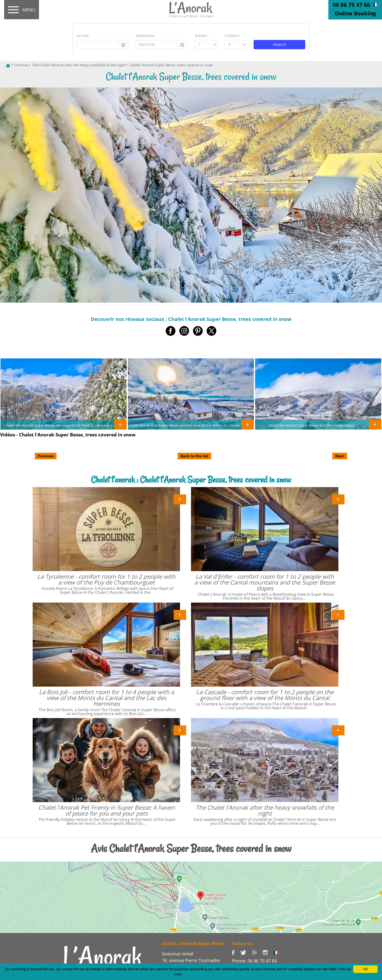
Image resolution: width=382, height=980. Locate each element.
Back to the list (194, 456)
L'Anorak (21, 65)
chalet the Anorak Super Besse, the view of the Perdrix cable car (57, 425)
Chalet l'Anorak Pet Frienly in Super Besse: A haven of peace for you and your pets (106, 810)
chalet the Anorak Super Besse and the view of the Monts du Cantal (184, 425)
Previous (46, 456)
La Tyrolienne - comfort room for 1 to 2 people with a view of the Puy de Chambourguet (106, 579)
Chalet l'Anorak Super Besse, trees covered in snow (171, 65)
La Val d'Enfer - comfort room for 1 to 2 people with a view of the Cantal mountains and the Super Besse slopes (265, 582)
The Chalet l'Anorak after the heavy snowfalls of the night (78, 65)
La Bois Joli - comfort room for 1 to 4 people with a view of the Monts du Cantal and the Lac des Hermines (106, 698)
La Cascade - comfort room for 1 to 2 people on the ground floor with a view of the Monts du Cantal (265, 695)
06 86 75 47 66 (352, 5)
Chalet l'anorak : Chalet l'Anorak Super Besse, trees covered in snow (191, 480)
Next (340, 456)
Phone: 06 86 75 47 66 (254, 961)
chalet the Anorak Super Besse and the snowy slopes (312, 425)
